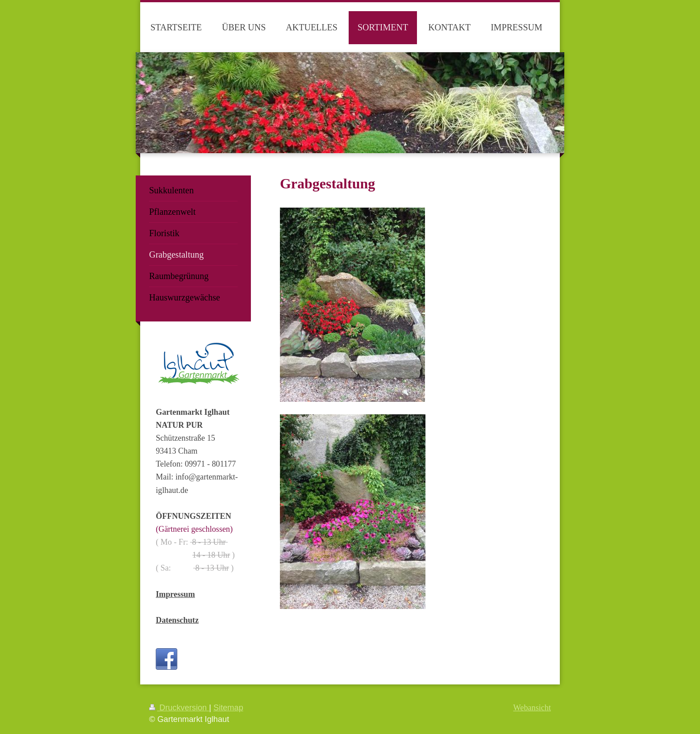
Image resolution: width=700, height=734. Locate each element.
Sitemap (228, 708)
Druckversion (179, 708)
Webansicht (532, 708)
